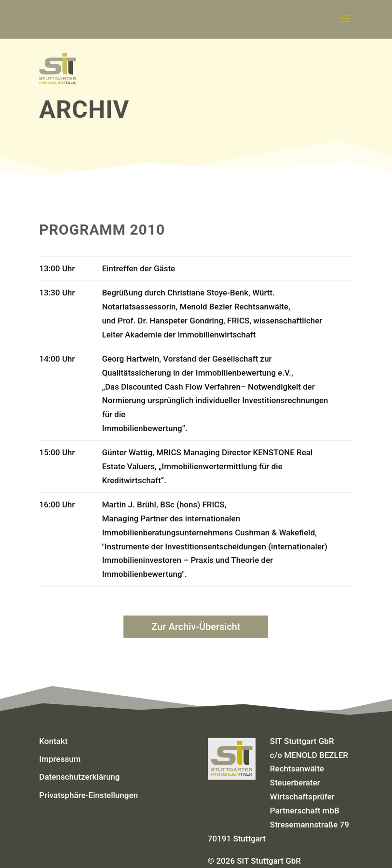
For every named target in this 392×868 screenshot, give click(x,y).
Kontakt (53, 741)
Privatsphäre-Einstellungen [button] (88, 795)
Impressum (60, 759)
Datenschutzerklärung (79, 777)
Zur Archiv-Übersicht (196, 627)
